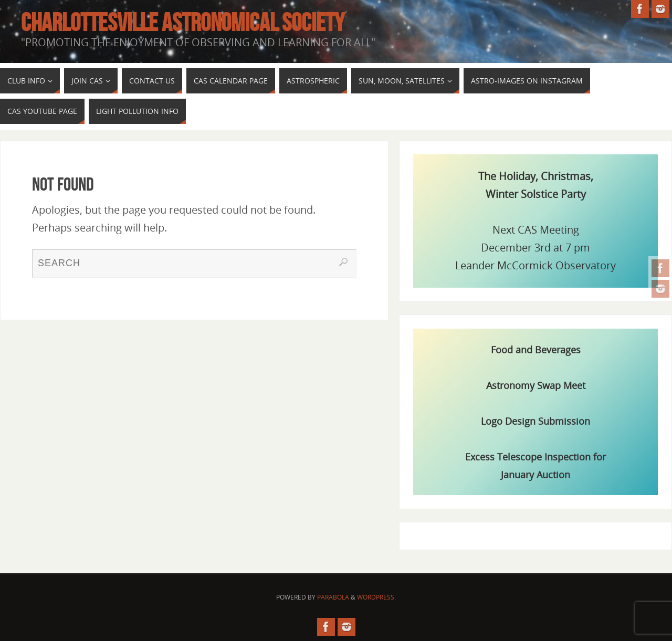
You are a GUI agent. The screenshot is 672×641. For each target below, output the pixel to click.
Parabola (333, 597)
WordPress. (376, 597)
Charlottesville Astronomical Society (183, 23)
